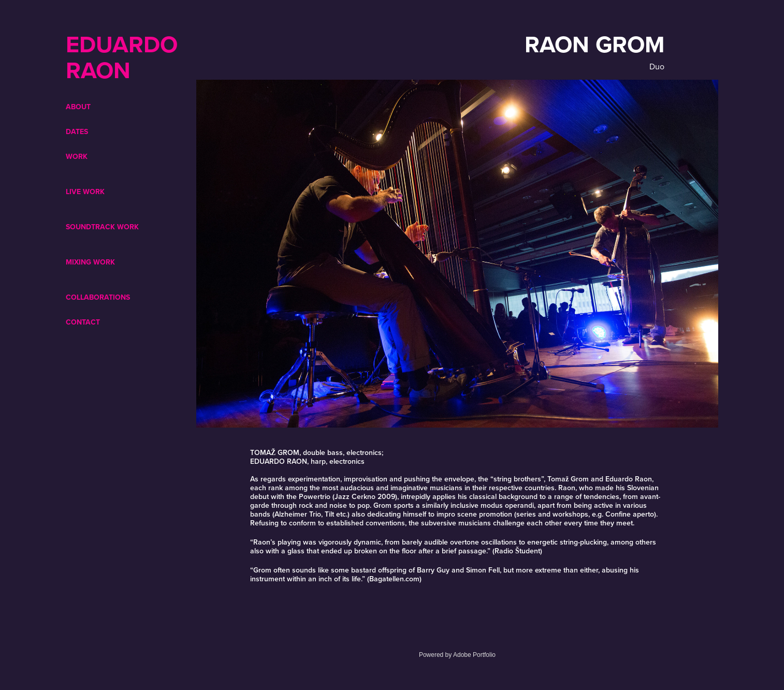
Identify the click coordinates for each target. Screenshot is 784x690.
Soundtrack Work (102, 227)
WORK (77, 156)
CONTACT (83, 322)
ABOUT (78, 107)
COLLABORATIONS (98, 297)
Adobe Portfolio (474, 655)
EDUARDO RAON (125, 57)
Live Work (85, 192)
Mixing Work (90, 262)
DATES (77, 131)
